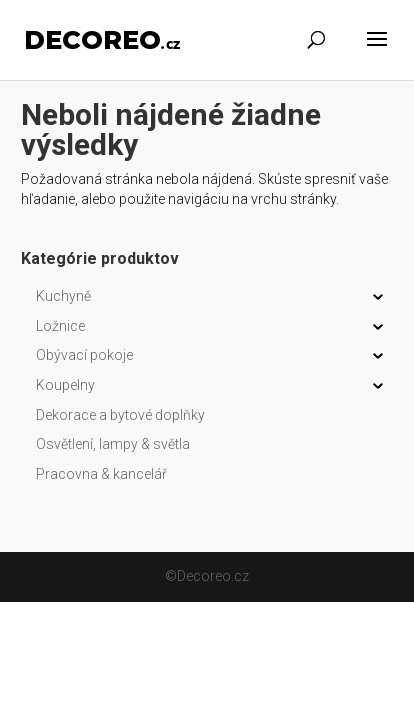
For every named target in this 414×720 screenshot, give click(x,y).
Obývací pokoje (84, 355)
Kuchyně (63, 296)
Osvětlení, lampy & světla (113, 444)
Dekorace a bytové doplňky (120, 415)
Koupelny (65, 385)
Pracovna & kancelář (101, 474)
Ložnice (60, 326)
